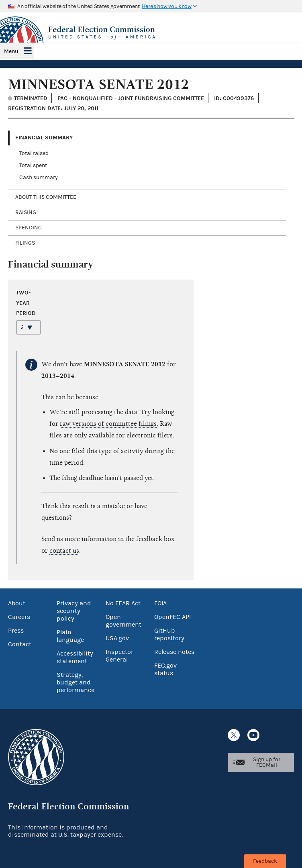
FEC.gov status (165, 669)
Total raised (34, 153)
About (17, 603)
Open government (123, 621)
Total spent (33, 165)
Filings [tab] (25, 243)
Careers (19, 617)
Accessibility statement (75, 657)
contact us (64, 551)
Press (16, 631)
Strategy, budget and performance (75, 682)
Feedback (265, 861)
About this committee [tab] (46, 197)
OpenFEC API (172, 617)
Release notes (174, 652)
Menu (11, 51)
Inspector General (119, 656)
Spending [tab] (29, 228)
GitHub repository (169, 634)
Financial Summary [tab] (44, 138)
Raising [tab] (26, 212)
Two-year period (26, 303)
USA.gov (117, 638)
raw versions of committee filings (108, 424)
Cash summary (39, 178)
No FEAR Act (123, 603)
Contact (20, 644)
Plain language (70, 636)
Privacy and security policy (74, 611)
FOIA (160, 603)
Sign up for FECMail (267, 762)
